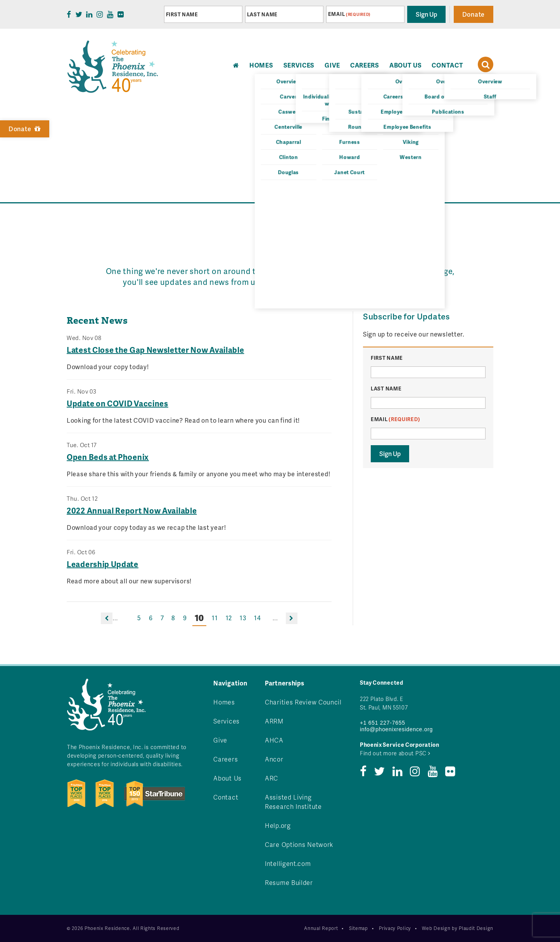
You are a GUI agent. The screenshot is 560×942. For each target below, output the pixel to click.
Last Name (262, 14)
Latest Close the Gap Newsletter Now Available (156, 350)
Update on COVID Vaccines (118, 403)
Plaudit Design (476, 928)
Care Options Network (299, 844)
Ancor (274, 759)
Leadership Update (103, 564)
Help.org (278, 825)
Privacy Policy (395, 928)
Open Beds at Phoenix (108, 457)
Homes (224, 702)
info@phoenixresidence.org (396, 729)
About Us (406, 65)
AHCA (274, 740)
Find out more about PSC (395, 753)
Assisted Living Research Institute (293, 802)
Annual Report (321, 928)
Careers (365, 65)
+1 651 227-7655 (383, 723)
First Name (182, 14)
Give (332, 65)
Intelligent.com (288, 863)
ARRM (274, 721)
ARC (271, 778)
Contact (447, 65)
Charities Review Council (303, 702)
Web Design (436, 928)
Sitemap (359, 928)
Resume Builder (289, 882)
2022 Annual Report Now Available (132, 510)
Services (299, 65)
